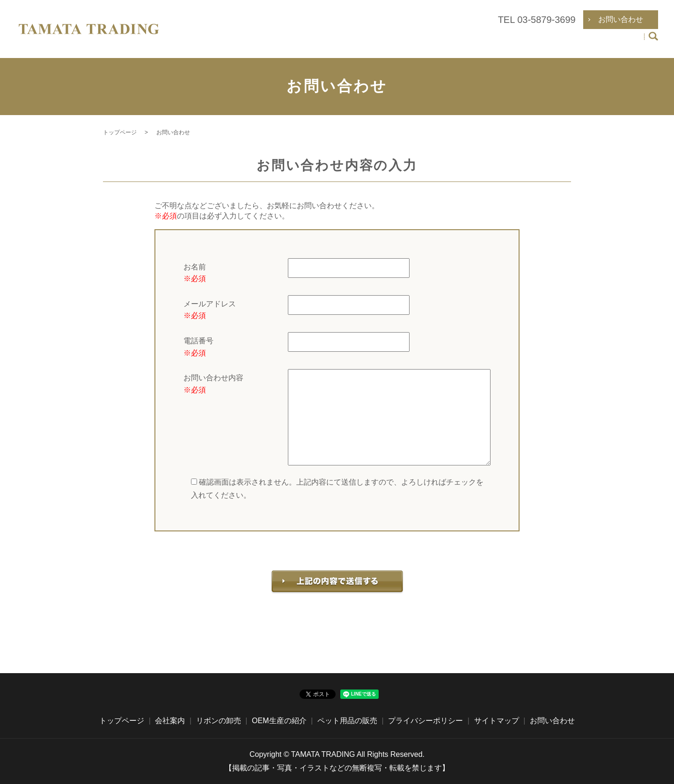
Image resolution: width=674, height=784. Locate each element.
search (653, 43)
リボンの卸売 (469, 42)
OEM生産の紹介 (534, 42)
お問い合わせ (552, 721)
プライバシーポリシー (425, 721)
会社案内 (417, 42)
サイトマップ (497, 721)
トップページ (365, 42)
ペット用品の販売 (606, 42)
